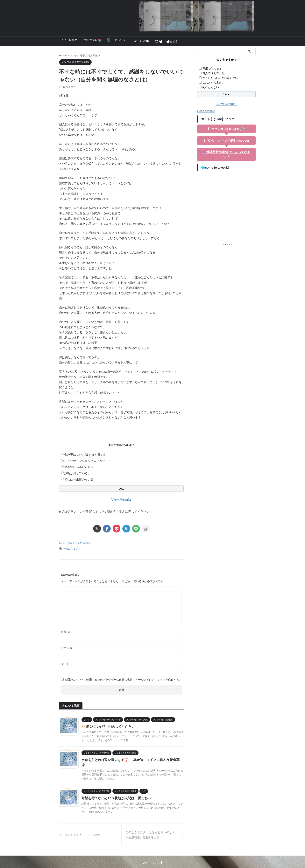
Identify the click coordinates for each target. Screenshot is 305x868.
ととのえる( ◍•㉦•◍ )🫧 (228, 128)
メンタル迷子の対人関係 (76, 542)
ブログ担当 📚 (92, 40)
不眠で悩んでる (212, 69)
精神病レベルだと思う (79, 467)
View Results (121, 499)
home (66, 547)
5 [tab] (231, 239)
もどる (166, 41)
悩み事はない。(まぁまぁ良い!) (85, 454)
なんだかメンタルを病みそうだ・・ (88, 461)
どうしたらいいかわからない (220, 78)
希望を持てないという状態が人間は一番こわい (114, 791)
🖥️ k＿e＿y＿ (117, 40)
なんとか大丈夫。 (213, 83)
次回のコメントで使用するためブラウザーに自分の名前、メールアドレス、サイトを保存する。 (123, 678)
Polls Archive (205, 111)
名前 (66, 630)
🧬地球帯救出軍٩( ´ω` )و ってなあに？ (226, 151)
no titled (152, 855)
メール (67, 646)
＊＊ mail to (69, 40)
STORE (141, 41)
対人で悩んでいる (213, 73)
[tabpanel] (226, 200)
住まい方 (76, 547)
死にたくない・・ (213, 87)
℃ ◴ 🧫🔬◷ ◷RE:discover (228, 140)
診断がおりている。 (78, 473)
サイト (65, 662)
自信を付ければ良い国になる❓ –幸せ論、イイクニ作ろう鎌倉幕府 (129, 758)
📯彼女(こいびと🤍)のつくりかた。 (107, 725)
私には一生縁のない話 (79, 479)
